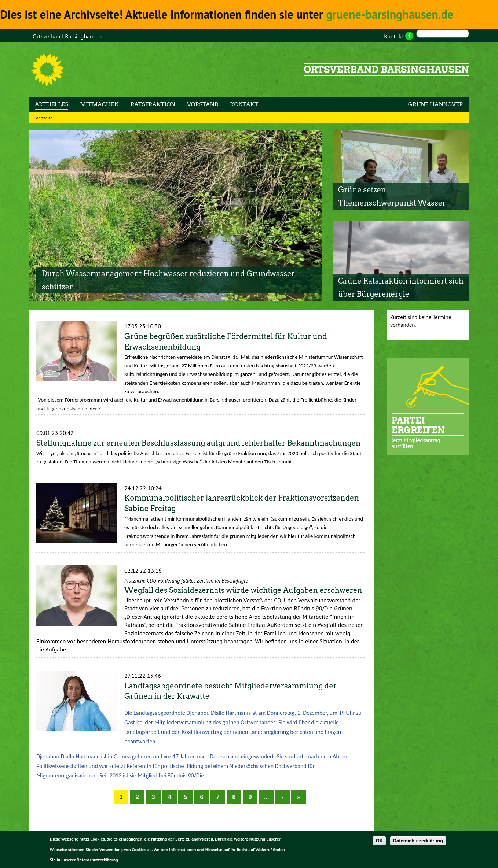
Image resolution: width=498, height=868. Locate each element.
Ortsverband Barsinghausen (67, 36)
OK (380, 841)
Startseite (43, 118)
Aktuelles (52, 104)
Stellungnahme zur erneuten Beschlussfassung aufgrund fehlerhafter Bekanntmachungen (198, 443)
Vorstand (203, 104)
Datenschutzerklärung (418, 841)
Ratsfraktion (153, 104)
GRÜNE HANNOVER (436, 104)
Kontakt (394, 36)
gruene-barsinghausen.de (383, 14)
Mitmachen (99, 104)
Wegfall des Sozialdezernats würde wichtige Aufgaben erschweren (243, 590)
